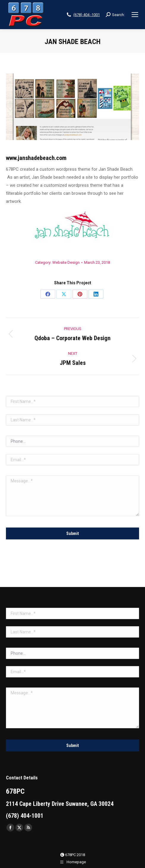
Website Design (66, 262)
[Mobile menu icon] (135, 15)
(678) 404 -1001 (87, 15)
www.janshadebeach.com (36, 158)
